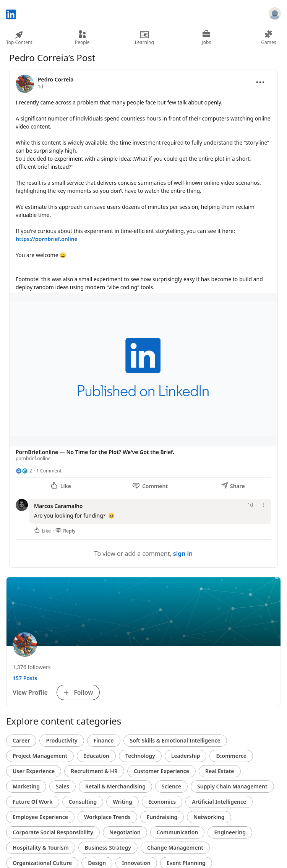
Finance (104, 740)
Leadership (186, 756)
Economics (162, 802)
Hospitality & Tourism (41, 848)
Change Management (175, 848)
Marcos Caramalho (58, 506)
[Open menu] (260, 82)
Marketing (26, 786)
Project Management (40, 756)
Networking (209, 817)
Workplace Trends (107, 817)
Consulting (83, 802)
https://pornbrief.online (47, 239)
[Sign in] (275, 15)
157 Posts (25, 678)
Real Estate (220, 771)
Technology (140, 756)
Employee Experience (40, 817)
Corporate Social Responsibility (53, 832)
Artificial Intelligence (219, 802)
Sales (62, 786)
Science (171, 786)
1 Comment (49, 471)
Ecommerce (231, 756)
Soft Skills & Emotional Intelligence (175, 740)
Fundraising (162, 817)
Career (21, 740)
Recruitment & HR (94, 771)
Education (96, 756)
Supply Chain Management (232, 786)
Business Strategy (108, 848)
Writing (122, 802)
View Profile (30, 692)
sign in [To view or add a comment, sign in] (183, 554)
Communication (178, 832)
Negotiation (125, 832)
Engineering (230, 832)
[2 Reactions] (24, 471)
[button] (143, 379)
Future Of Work (33, 802)
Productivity (62, 740)
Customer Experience (161, 771)
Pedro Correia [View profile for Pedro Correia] (56, 79)
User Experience (34, 771)
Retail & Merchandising (115, 786)
